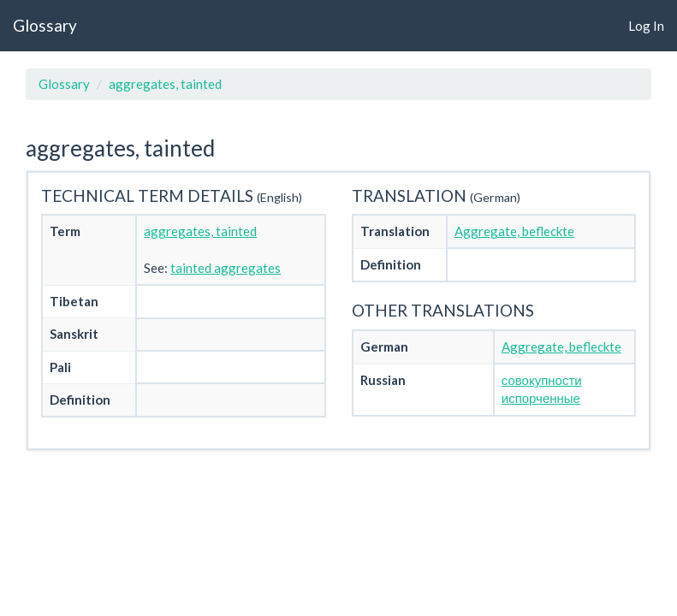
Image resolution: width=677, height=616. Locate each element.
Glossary (45, 25)
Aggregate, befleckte (514, 231)
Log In (646, 26)
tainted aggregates (226, 268)
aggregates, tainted (165, 84)
